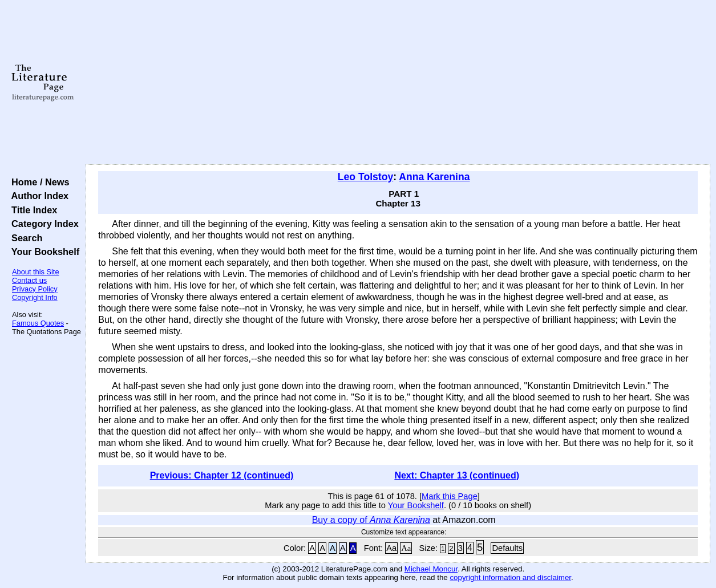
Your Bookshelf (43, 252)
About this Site (36, 272)
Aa (391, 548)
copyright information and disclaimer (510, 577)
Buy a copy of (371, 520)
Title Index (32, 210)
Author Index (37, 196)
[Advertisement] (398, 83)
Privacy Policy (35, 289)
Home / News (38, 182)
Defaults (507, 548)
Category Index (43, 224)
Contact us (29, 280)
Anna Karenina (434, 177)
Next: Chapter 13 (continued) (457, 475)
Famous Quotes (38, 323)
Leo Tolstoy (365, 177)
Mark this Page (450, 496)
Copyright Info (35, 297)
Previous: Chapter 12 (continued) (222, 475)
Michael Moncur (431, 569)
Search (24, 238)
